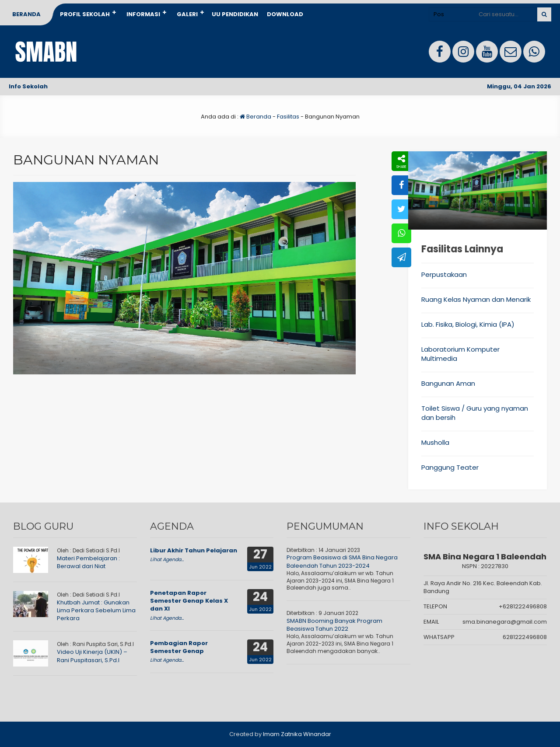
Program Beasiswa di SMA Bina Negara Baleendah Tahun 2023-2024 (342, 561)
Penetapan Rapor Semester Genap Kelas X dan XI (189, 601)
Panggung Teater (450, 467)
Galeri (187, 14)
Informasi (143, 14)
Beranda (26, 14)
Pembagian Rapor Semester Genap (179, 647)
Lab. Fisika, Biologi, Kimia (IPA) (468, 324)
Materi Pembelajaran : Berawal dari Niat (88, 562)
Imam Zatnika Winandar (297, 734)
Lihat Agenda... (167, 559)
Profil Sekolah (85, 14)
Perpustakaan (444, 274)
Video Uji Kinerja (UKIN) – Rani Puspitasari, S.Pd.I (92, 656)
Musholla (435, 442)
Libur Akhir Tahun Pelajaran (194, 550)
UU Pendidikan (235, 14)
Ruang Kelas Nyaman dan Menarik (476, 299)
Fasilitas (288, 117)
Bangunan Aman (448, 383)
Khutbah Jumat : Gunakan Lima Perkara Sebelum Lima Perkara (96, 610)
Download (285, 14)
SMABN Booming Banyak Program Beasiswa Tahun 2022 (334, 625)
